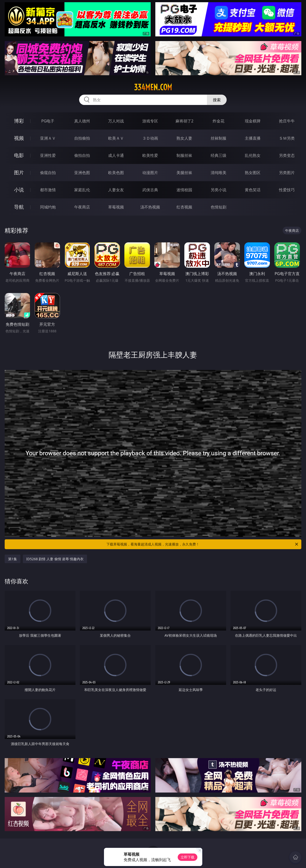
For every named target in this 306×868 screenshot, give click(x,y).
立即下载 (188, 857)
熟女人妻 (184, 138)
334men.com (153, 87)
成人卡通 (116, 155)
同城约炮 (48, 207)
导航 (19, 207)
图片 (19, 172)
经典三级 (219, 155)
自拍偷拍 (82, 138)
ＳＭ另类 (287, 138)
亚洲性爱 (48, 155)
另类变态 (287, 155)
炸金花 (219, 121)
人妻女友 (116, 190)
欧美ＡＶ (116, 138)
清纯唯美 (219, 173)
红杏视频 (184, 207)
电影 (19, 155)
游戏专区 (150, 121)
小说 (19, 190)
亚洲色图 (82, 173)
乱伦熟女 (253, 155)
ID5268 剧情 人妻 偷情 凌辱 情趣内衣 (55, 559)
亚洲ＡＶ (48, 138)
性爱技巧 (287, 190)
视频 (19, 138)
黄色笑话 (253, 190)
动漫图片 (150, 173)
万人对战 (116, 121)
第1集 (13, 559)
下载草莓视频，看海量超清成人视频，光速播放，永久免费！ (203, 544)
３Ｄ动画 (150, 138)
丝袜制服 (219, 138)
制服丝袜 (184, 155)
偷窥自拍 (48, 173)
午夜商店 (82, 207)
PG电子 (48, 121)
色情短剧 (219, 207)
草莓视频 (116, 207)
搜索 (217, 100)
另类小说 (219, 190)
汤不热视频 (150, 207)
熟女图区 (253, 173)
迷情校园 (184, 190)
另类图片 (287, 173)
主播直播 (253, 138)
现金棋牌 (253, 121)
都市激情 (48, 190)
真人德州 (82, 121)
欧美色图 (116, 173)
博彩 (19, 121)
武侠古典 (150, 190)
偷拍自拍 (82, 155)
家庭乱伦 (82, 190)
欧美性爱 (150, 155)
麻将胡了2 (184, 121)
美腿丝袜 (184, 173)
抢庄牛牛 (287, 121)
